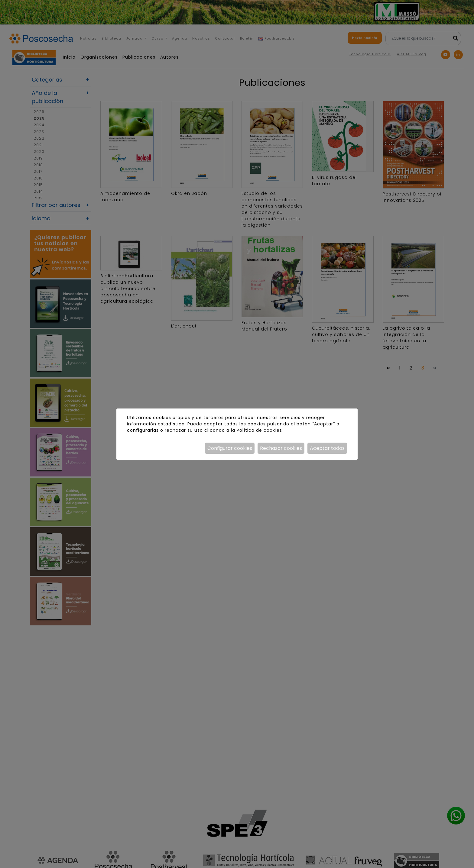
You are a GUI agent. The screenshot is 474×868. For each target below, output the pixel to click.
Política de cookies (259, 430)
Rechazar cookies (281, 448)
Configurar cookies (230, 448)
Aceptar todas (327, 448)
